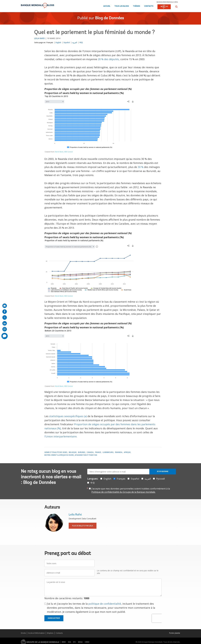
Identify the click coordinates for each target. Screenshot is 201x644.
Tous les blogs (122, 6)
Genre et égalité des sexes (56, 452)
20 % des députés (108, 59)
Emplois (50, 633)
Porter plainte (175, 633)
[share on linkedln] (5, 323)
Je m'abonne (163, 471)
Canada (90, 452)
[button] (176, 7)
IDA (69, 642)
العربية (75, 43)
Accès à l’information (36, 633)
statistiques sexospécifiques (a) (68, 416)
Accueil (107, 6)
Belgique (73, 452)
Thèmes (137, 6)
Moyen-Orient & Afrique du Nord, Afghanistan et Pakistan (71, 455)
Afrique (127, 452)
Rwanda (119, 452)
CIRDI (87, 642)
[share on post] (5, 317)
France (98, 452)
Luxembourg (108, 452)
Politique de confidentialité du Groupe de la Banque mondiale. (123, 492)
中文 (81, 43)
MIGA (80, 642)
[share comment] (5, 336)
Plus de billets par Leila (83, 526)
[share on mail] (5, 306)
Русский (160, 479)
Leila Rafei (40, 38)
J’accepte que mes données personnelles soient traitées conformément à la (131, 490)
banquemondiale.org (167, 2)
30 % (141, 167)
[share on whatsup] (5, 329)
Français (50, 43)
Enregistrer (54, 618)
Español (67, 43)
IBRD (64, 642)
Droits (23, 633)
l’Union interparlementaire (61, 436)
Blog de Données (109, 18)
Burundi (82, 452)
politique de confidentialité (105, 604)
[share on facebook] (5, 312)
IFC (74, 642)
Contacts (149, 6)
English (58, 43)
